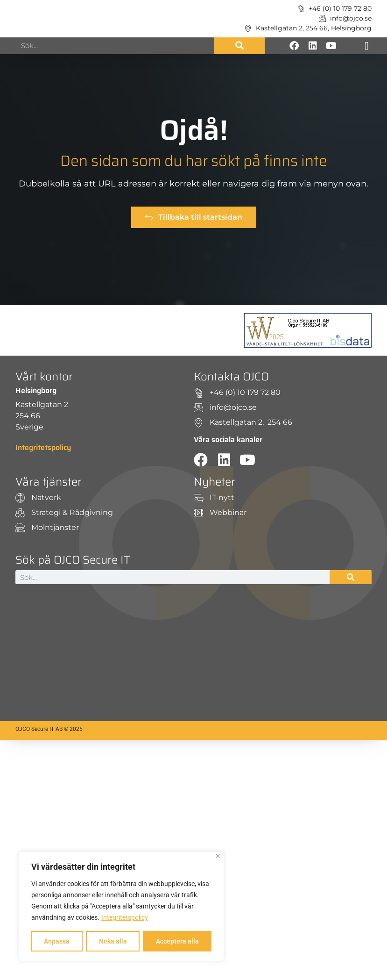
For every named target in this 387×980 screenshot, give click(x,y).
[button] (367, 46)
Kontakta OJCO (231, 377)
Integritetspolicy (125, 918)
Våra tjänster (49, 482)
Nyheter (215, 482)
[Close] (218, 856)
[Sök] (239, 46)
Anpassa (57, 941)
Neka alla (113, 941)
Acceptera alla (177, 941)
